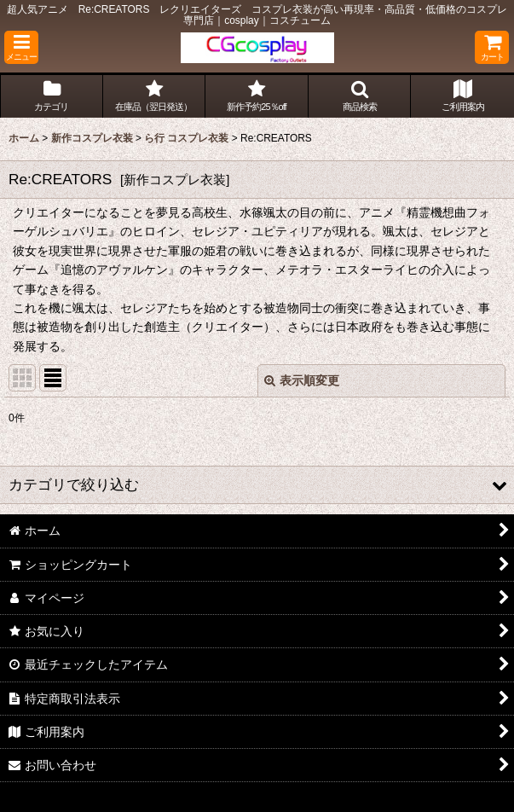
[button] (21, 47)
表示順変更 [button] (302, 380)
